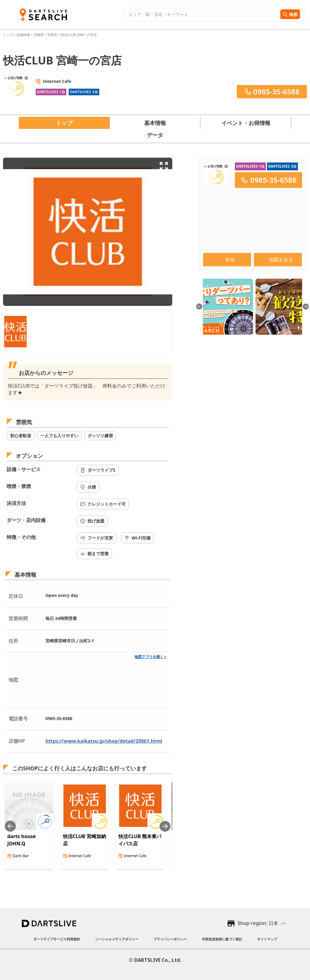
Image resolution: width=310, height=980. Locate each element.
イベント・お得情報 (246, 123)
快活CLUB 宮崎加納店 (84, 840)
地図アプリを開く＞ (151, 657)
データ (155, 135)
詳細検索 (24, 35)
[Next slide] (165, 826)
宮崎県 (39, 35)
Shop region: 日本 (258, 923)
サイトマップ (267, 939)
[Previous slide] (10, 826)
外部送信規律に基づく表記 (222, 939)
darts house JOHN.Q (21, 840)
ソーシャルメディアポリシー (117, 939)
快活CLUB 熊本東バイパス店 (140, 840)
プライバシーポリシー (170, 939)
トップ (8, 35)
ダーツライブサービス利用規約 (57, 939)
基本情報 (155, 123)
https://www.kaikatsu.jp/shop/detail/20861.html (104, 741)
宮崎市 (52, 35)
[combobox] (201, 15)
